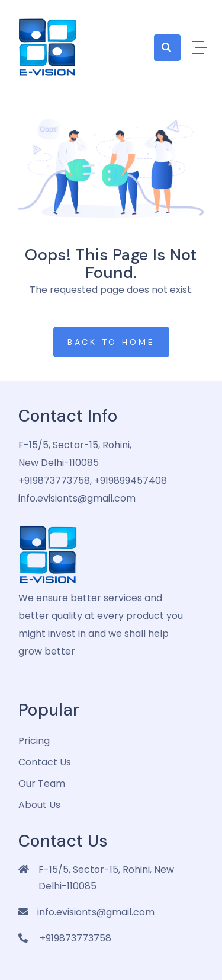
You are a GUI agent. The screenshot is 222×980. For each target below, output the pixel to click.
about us (39, 805)
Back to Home (111, 342)
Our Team (42, 783)
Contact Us (45, 762)
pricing (34, 741)
